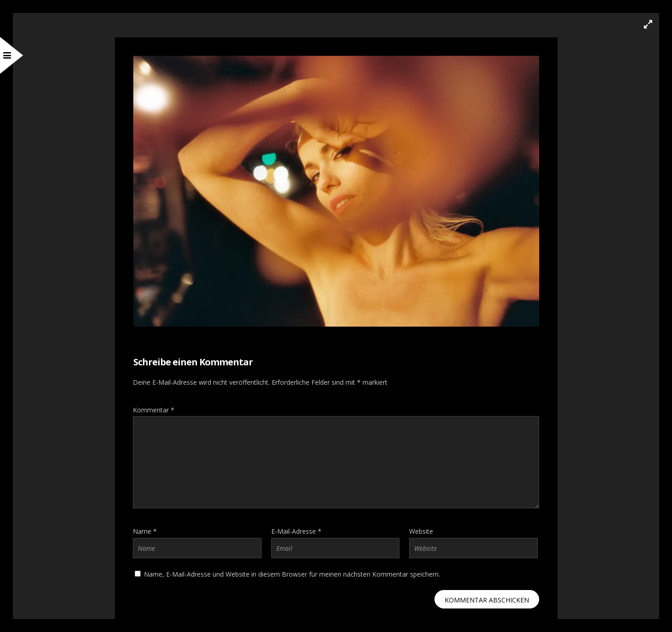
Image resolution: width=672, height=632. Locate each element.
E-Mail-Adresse (296, 531)
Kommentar (154, 410)
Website (421, 531)
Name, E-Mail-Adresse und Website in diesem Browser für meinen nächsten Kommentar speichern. (292, 574)
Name (145, 531)
